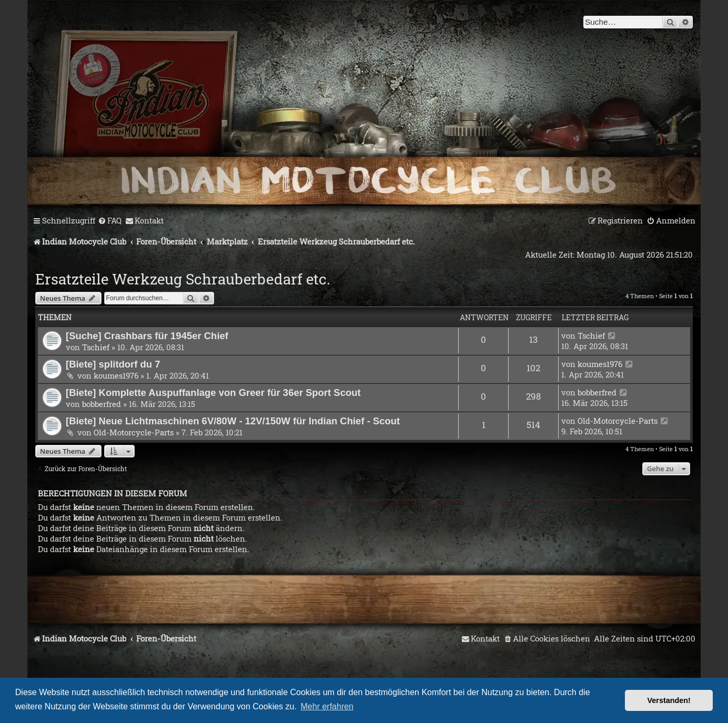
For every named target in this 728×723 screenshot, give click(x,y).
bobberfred (102, 404)
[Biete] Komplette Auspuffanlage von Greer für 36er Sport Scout (213, 393)
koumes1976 (116, 375)
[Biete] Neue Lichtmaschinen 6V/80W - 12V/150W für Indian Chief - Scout (233, 421)
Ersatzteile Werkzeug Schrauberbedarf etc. (183, 279)
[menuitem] (110, 221)
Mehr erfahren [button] (327, 706)
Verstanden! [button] (669, 700)
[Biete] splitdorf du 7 (113, 364)
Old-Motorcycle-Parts (134, 432)
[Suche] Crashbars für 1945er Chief (147, 336)
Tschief (96, 347)
